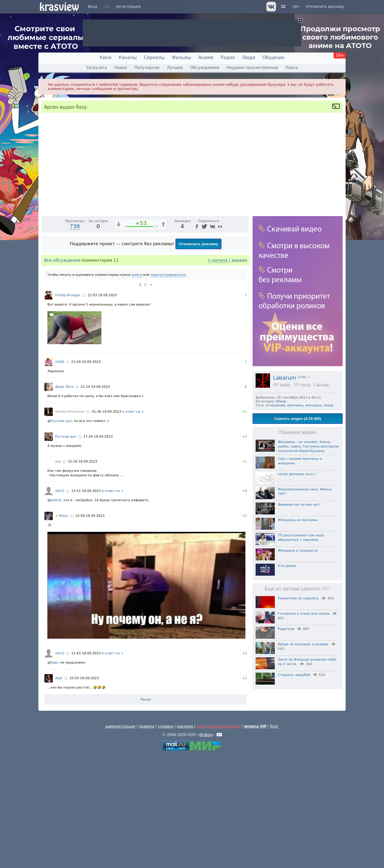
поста (306, 385)
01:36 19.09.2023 (106, 524)
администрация (120, 839)
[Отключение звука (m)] (215, 323)
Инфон (206, 847)
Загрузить (97, 68)
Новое (121, 68)
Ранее (145, 812)
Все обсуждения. (63, 373)
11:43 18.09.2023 (86, 766)
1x (205, 323)
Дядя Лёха (64, 499)
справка (166, 839)
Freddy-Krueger (68, 408)
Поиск (292, 68)
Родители (286, 629)
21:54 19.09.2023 (86, 474)
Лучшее (175, 68)
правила (147, 839)
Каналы (127, 58)
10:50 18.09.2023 (84, 791)
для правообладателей (219, 839)
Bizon (62, 628)
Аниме (206, 58)
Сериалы (154, 58)
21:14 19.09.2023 (95, 499)
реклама (185, 839)
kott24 (56, 613)
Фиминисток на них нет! (299, 505)
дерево (239, 373)
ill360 (60, 474)
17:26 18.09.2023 (98, 549)
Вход (93, 7)
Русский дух (61, 533)
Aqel (54, 775)
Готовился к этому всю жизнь (304, 614)
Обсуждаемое (205, 68)
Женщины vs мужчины (298, 520)
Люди (249, 58)
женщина (313, 405)
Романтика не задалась (298, 598)
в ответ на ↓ (133, 524)
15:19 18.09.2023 (82, 574)
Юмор (281, 401)
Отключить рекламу (325, 7)
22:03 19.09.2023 (102, 408)
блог (274, 839)
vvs (58, 574)
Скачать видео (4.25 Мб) (297, 419)
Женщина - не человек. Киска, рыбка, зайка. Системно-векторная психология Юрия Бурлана (308, 446)
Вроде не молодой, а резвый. (303, 644)
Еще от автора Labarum (298, 589)
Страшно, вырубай (294, 675)
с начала (218, 373)
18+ (296, 7)
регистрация (128, 7)
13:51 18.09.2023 (86, 603)
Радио (228, 58)
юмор (328, 405)
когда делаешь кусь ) (297, 474)
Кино (105, 58)
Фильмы (181, 58)
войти (137, 387)
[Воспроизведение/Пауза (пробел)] (46, 323)
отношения (276, 405)
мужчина (295, 405)
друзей (323, 385)
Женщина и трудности (298, 551)
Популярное (147, 68)
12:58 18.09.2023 (90, 628)
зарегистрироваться (168, 387)
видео (285, 385)
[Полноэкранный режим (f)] (243, 323)
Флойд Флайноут (70, 524)
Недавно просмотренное (252, 68)
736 (75, 339)
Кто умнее (287, 566)
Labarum (285, 378)
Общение (273, 58)
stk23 (60, 603)
